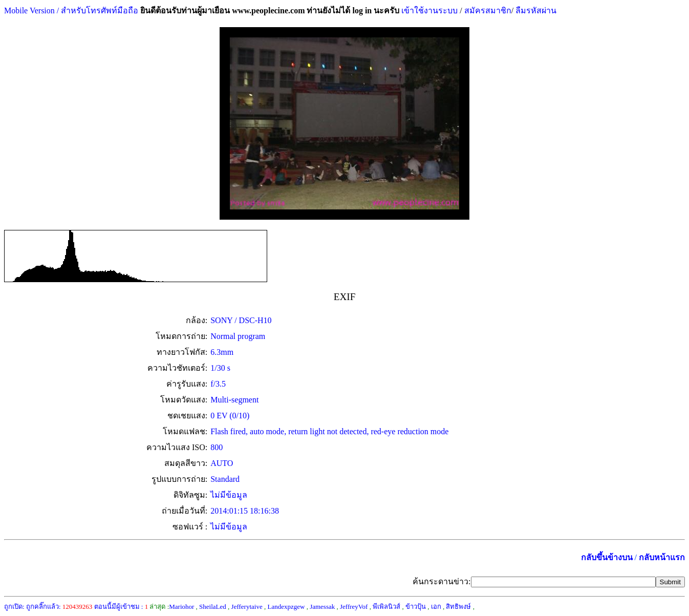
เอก (436, 607)
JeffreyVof (354, 607)
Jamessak (322, 607)
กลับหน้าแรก (662, 557)
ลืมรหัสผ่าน (535, 10)
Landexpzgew (286, 607)
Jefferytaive (247, 607)
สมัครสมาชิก (488, 10)
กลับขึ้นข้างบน (607, 557)
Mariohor (181, 607)
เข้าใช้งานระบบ (428, 10)
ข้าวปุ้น (416, 607)
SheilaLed (213, 607)
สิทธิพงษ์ (458, 607)
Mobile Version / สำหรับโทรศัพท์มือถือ (71, 10)
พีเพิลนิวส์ (386, 607)
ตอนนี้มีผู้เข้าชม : (121, 607)
